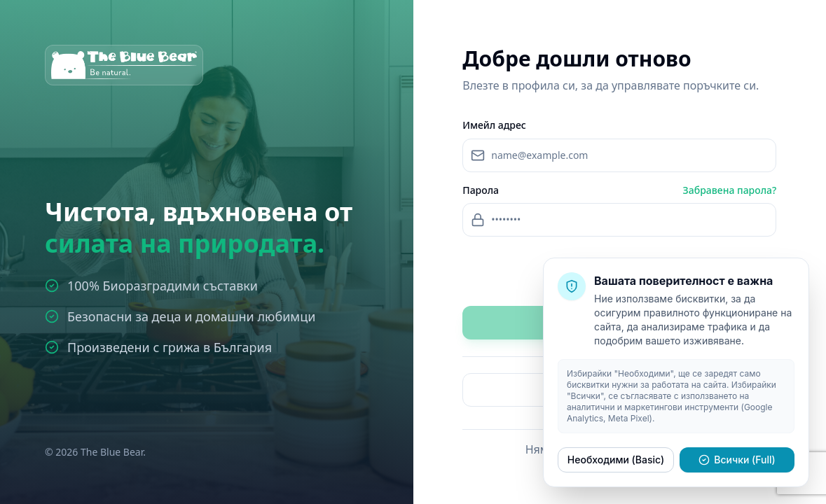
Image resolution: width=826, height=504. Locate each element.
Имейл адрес (494, 125)
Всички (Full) (737, 460)
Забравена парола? (730, 190)
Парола (481, 190)
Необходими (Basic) (616, 460)
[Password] (619, 220)
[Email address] (619, 155)
